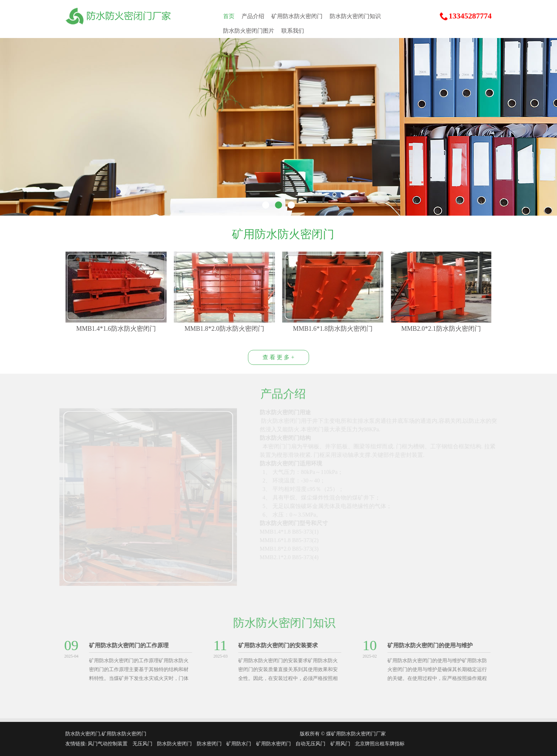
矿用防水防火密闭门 (297, 16)
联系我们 (293, 31)
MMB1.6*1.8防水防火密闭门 (332, 329)
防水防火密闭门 (174, 744)
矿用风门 (340, 744)
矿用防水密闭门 (274, 744)
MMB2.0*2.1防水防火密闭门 (441, 329)
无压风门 (142, 744)
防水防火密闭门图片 (249, 31)
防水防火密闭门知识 (355, 16)
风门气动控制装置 (108, 744)
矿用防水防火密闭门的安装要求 (276, 645)
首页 (229, 16)
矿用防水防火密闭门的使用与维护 (428, 645)
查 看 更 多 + (278, 357)
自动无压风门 (310, 744)
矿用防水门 (239, 744)
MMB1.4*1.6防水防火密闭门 (116, 329)
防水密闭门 (209, 744)
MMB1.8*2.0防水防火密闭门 (224, 329)
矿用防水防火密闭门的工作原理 (126, 645)
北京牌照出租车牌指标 (380, 744)
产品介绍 (253, 16)
